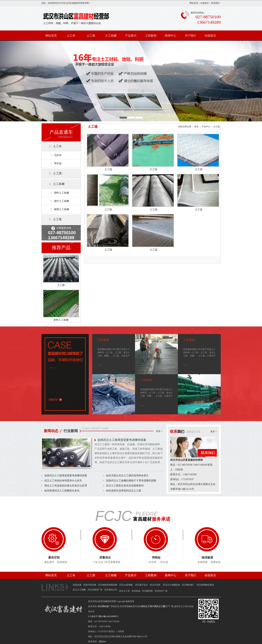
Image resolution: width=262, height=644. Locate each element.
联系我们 (216, 3)
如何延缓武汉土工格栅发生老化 (62, 491)
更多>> (159, 431)
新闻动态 (51, 431)
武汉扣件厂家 (161, 591)
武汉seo (102, 641)
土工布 (71, 36)
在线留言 (205, 3)
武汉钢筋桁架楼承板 (108, 585)
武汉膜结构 (147, 591)
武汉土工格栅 (79, 590)
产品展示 (131, 36)
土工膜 (91, 36)
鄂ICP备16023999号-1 (109, 616)
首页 (196, 127)
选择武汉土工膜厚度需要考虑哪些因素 (122, 440)
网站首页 (194, 3)
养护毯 (58, 163)
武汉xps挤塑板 (126, 585)
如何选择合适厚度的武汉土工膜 (124, 491)
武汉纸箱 (136, 591)
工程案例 (151, 36)
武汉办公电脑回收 (171, 585)
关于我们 (190, 36)
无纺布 (58, 155)
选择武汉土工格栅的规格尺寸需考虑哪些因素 (131, 481)
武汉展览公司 (111, 590)
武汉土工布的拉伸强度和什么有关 (63, 481)
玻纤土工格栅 (62, 201)
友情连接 (77, 585)
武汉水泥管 (155, 585)
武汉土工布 (124, 591)
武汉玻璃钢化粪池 (205, 585)
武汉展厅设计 (141, 585)
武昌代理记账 (90, 585)
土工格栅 (111, 36)
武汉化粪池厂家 (95, 590)
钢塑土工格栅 (62, 209)
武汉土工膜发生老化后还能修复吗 (125, 486)
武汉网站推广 (188, 585)
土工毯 (57, 219)
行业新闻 (71, 431)
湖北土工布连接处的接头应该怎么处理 (66, 486)
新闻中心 (171, 36)
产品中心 (206, 127)
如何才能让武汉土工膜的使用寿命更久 (127, 476)
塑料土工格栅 (62, 193)
